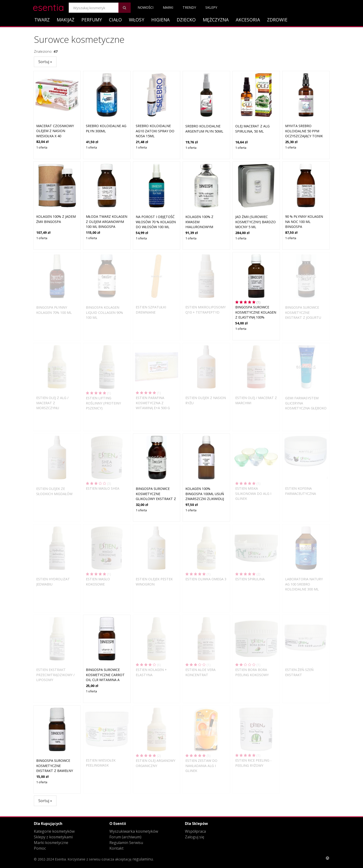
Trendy (189, 7)
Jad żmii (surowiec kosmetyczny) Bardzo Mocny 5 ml (255, 222)
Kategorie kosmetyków (54, 831)
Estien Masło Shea (103, 488)
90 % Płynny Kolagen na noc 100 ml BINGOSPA (304, 222)
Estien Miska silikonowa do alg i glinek (253, 493)
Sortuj (45, 62)
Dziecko (186, 20)
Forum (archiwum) (125, 837)
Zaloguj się (195, 837)
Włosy (137, 20)
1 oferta (42, 147)
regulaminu (143, 859)
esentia (48, 7)
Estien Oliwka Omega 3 (206, 579)
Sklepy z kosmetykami (53, 837)
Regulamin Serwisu (126, 843)
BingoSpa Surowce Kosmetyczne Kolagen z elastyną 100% (256, 312)
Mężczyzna (216, 20)
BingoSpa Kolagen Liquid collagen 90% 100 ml (104, 312)
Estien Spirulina (250, 579)
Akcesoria (248, 20)
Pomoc (40, 848)
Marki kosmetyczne (51, 843)
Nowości (146, 7)
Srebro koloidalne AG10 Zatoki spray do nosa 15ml (155, 131)
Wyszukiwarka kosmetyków (134, 831)
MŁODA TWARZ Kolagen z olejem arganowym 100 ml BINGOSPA (107, 222)
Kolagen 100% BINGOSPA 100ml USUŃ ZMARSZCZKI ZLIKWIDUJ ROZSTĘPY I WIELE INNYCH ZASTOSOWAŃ (205, 499)
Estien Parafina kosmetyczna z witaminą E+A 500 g (153, 403)
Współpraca (195, 831)
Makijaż (66, 20)
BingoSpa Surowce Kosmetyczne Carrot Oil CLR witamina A (105, 675)
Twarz (42, 20)
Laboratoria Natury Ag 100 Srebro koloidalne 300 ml (304, 584)
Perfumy (92, 20)
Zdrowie (277, 20)
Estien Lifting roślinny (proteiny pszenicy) (103, 403)
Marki (168, 7)
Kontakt (116, 848)
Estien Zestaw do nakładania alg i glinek (201, 766)
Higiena (160, 20)
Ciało (115, 20)
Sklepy (211, 7)
